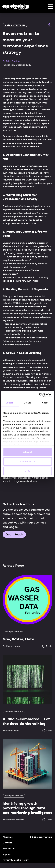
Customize (28, 461)
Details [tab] (28, 403)
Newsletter (9, 848)
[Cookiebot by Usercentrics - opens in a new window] (39, 395)
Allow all (28, 452)
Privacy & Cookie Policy (16, 860)
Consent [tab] (10, 403)
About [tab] (45, 403)
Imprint (7, 854)
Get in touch (14, 534)
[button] (51, 7)
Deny (28, 471)
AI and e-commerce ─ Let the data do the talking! (26, 721)
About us (8, 837)
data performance (15, 25)
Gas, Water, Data (18, 639)
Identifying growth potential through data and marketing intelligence (28, 808)
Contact (7, 843)
